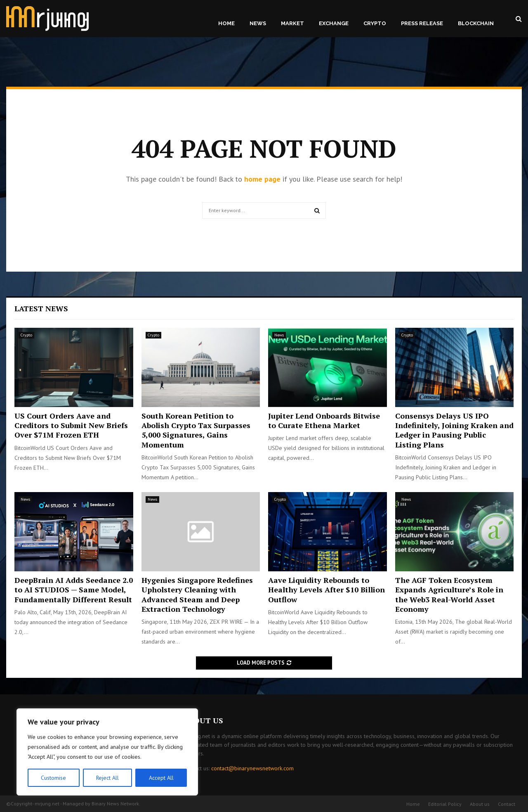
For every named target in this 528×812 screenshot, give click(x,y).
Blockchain (476, 23)
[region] (107, 752)
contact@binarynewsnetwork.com (252, 768)
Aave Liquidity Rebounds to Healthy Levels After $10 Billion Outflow (326, 590)
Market (292, 23)
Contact (507, 804)
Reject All (107, 778)
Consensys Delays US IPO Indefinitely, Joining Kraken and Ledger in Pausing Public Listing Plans (454, 430)
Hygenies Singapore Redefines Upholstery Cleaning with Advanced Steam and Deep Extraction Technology (197, 594)
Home (226, 23)
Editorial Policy (445, 804)
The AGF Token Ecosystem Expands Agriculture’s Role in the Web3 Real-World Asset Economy (449, 594)
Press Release (422, 23)
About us (480, 804)
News (258, 23)
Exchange (334, 23)
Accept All (161, 778)
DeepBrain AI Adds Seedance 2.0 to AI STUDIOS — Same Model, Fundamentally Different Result (74, 590)
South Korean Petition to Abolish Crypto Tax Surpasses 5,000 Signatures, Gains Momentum (196, 430)
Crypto (375, 23)
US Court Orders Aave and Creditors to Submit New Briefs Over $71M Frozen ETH (71, 425)
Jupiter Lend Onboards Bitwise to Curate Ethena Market (324, 420)
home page (262, 179)
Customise (53, 778)
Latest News (41, 308)
